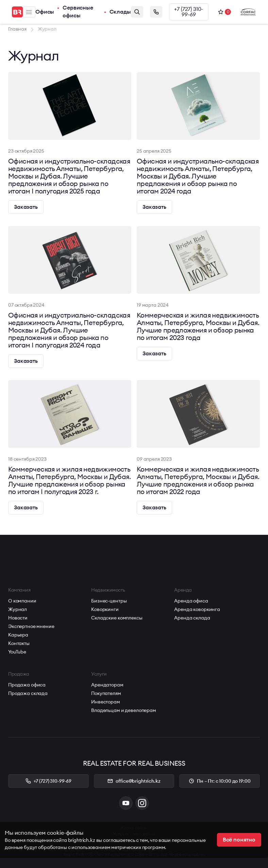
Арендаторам (107, 685)
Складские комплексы (117, 618)
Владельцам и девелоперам (124, 710)
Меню (29, 12)
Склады (120, 12)
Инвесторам (106, 702)
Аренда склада (192, 618)
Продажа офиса (27, 685)
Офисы (45, 12)
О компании (22, 601)
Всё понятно (239, 840)
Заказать (26, 207)
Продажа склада (28, 693)
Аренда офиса (191, 601)
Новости (18, 618)
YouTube (17, 652)
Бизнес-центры (109, 601)
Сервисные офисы (78, 12)
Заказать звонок (156, 12)
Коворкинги (105, 609)
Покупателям (106, 693)
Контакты (19, 643)
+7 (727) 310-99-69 (189, 12)
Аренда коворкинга (197, 609)
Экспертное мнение (31, 626)
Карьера (18, 635)
